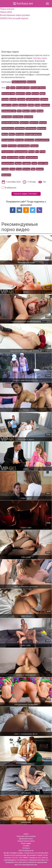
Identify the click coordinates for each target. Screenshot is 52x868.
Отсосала (12, 146)
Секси (22, 157)
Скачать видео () (25, 194)
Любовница (31, 128)
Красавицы (18, 117)
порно (26, 834)
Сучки (19, 169)
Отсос (4, 146)
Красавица (7, 117)
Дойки (31, 105)
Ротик (42, 152)
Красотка (24, 123)
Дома (37, 105)
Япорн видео (26, 843)
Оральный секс (42, 140)
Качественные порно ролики (15, 15)
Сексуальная (32, 157)
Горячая (21, 99)
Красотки (34, 123)
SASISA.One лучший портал (14, 18)
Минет (12, 134)
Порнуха (34, 146)
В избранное (11, 188)
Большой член (8, 94)
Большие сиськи (38, 88)
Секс (4, 157)
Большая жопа (23, 88)
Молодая (20, 134)
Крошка (43, 123)
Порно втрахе (7, 9)
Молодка (19, 140)
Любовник (20, 128)
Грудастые (7, 105)
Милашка (42, 128)
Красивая (28, 117)
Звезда (40, 111)
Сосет (34, 163)
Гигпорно (26, 848)
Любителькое (8, 128)
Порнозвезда (24, 146)
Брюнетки (20, 94)
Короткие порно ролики (26, 836)
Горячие (44, 99)
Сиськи (18, 163)
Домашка (45, 105)
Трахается (6, 175)
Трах (33, 169)
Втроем (5, 99)
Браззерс (31, 82)
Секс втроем (13, 157)
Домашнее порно (26, 839)
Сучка (12, 169)
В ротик (35, 94)
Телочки (26, 169)
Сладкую (27, 163)
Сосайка (26, 846)
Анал (13, 88)
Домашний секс (9, 111)
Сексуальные (8, 163)
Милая (5, 134)
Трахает (40, 169)
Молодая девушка (33, 134)
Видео (42, 94)
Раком (31, 152)
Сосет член (43, 163)
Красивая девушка (10, 123)
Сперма (5, 169)
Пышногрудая (21, 152)
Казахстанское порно (26, 841)
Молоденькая (8, 140)
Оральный (29, 140)
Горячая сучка (33, 99)
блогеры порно (40, 58)
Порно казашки (19, 82)
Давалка (23, 105)
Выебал (13, 99)
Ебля (19, 111)
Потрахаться (8, 152)
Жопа (33, 111)
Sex (8, 88)
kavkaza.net (25, 3)
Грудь (15, 105)
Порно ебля (6, 12)
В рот (28, 94)
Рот (37, 152)
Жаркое (26, 111)
